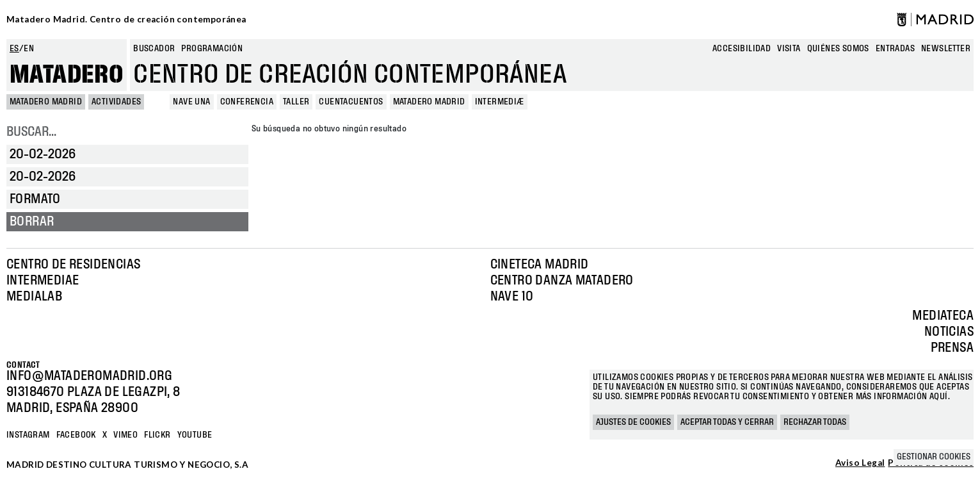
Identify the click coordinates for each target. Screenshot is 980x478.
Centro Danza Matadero (562, 281)
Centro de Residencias (73, 265)
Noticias (949, 332)
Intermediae (43, 281)
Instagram (28, 435)
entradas (895, 49)
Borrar (32, 222)
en (29, 49)
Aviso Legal (860, 463)
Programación (212, 49)
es (14, 49)
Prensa (952, 348)
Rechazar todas (815, 422)
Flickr (157, 435)
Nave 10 (512, 297)
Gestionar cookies (934, 457)
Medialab (34, 297)
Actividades (116, 102)
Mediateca (943, 316)
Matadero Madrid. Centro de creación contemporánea (126, 19)
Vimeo (125, 435)
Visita (789, 49)
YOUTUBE (195, 435)
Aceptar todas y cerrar (727, 422)
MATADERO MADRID (46, 102)
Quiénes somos (838, 49)
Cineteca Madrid (540, 265)
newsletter (946, 49)
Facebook (76, 435)
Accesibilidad (742, 49)
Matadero (67, 75)
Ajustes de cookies (633, 422)
